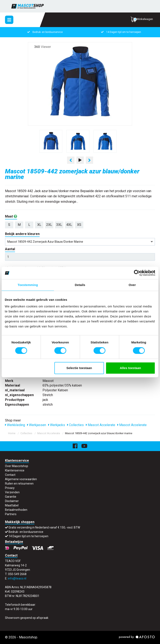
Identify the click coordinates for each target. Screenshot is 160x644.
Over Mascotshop (17, 466)
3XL (59, 225)
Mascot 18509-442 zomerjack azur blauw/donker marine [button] (80, 242)
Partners (11, 514)
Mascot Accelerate (101, 425)
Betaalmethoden (16, 510)
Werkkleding (15, 425)
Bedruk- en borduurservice (45, 32)
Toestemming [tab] (28, 285)
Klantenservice (15, 470)
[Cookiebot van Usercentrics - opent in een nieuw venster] (137, 273)
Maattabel (12, 505)
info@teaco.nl (17, 578)
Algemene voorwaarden (21, 479)
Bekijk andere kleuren (22, 234)
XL (39, 225)
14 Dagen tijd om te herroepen (121, 32)
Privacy (10, 488)
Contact (10, 475)
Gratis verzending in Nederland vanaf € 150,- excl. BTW (44, 527)
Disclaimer (12, 501)
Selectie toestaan (79, 368)
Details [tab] (80, 285)
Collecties (75, 425)
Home (12, 433)
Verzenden (12, 492)
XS (79, 225)
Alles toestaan (130, 368)
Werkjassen (37, 425)
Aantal (10, 249)
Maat (11, 216)
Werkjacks (57, 425)
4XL (69, 225)
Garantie (11, 497)
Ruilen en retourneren (19, 484)
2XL (49, 225)
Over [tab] (132, 285)
